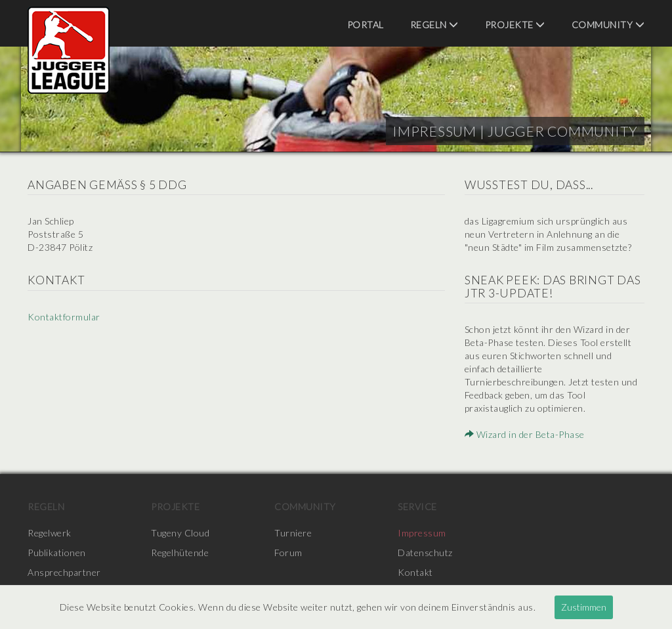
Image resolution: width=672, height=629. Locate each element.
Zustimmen (584, 607)
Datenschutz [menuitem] (425, 553)
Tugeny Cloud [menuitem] (180, 533)
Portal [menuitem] (366, 25)
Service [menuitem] (417, 507)
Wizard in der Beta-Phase (525, 434)
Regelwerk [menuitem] (50, 533)
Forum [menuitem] (288, 553)
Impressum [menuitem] (422, 533)
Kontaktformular (64, 317)
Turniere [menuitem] (293, 533)
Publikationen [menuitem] (57, 553)
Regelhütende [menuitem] (180, 553)
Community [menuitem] (608, 25)
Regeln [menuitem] (434, 25)
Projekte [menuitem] (515, 25)
